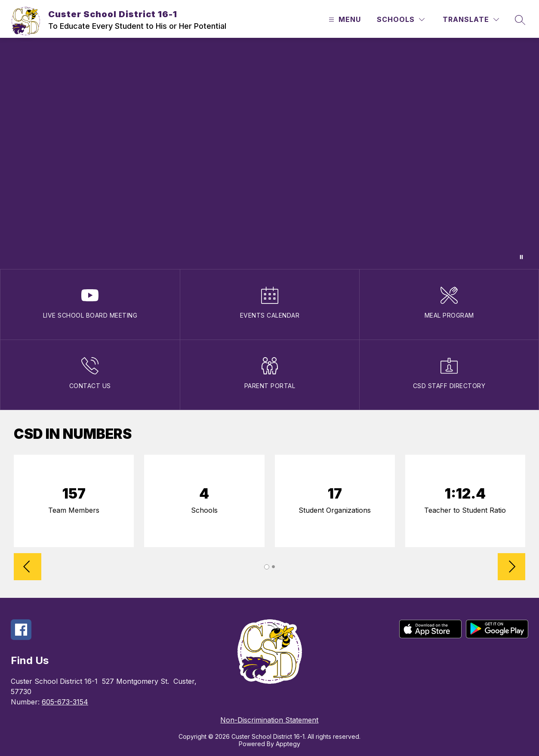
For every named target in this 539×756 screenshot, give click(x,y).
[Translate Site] (471, 20)
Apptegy (288, 744)
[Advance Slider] (511, 568)
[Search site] (520, 20)
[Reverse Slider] (28, 568)
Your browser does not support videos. (269, 153)
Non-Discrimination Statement (269, 720)
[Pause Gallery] (521, 257)
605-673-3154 (65, 702)
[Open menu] (344, 20)
